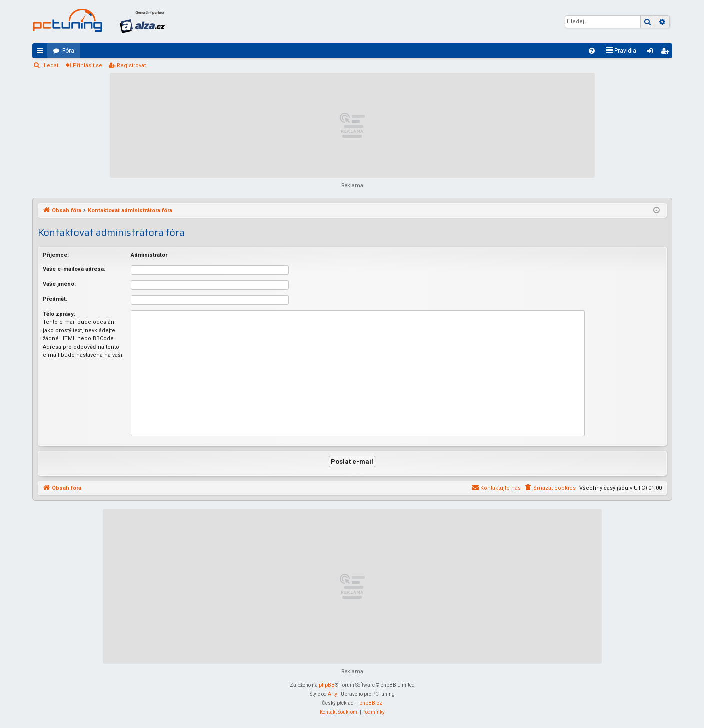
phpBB (327, 685)
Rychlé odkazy (42, 53)
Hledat (50, 65)
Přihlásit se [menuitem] (652, 53)
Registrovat (131, 65)
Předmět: (55, 299)
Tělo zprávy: (59, 314)
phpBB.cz (371, 703)
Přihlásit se (87, 65)
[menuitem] (592, 51)
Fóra (68, 51)
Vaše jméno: (59, 284)
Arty (332, 694)
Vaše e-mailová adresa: (74, 269)
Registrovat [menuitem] (667, 53)
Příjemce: (56, 255)
